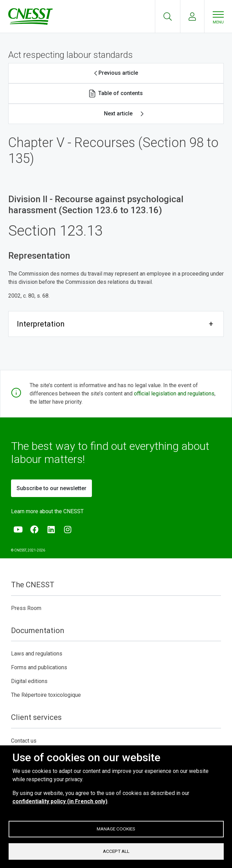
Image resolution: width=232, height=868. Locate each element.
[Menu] (218, 17)
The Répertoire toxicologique (46, 695)
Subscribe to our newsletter (51, 488)
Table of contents (120, 93)
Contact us (24, 741)
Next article (118, 113)
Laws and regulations (37, 654)
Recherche (167, 17)
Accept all (116, 851)
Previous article (118, 73)
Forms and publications (39, 667)
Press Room (26, 608)
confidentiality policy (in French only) (60, 801)
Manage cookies (116, 829)
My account (192, 17)
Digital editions (29, 681)
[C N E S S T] (32, 17)
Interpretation (41, 324)
